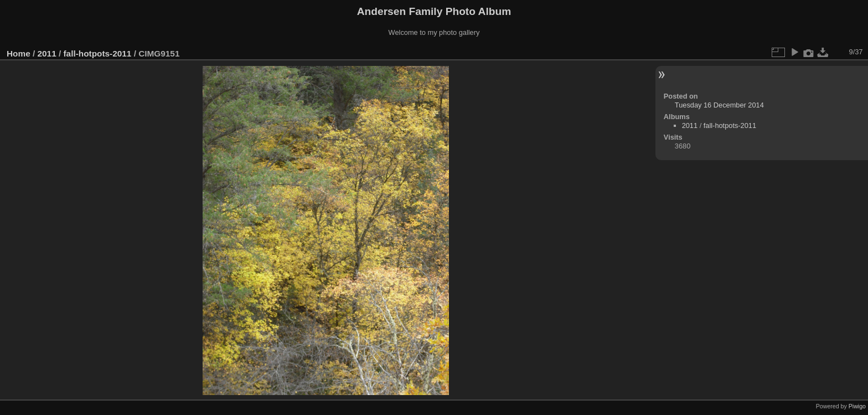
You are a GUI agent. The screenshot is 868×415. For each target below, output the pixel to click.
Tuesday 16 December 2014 (719, 105)
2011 (47, 53)
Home (19, 53)
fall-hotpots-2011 (97, 53)
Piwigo (857, 406)
